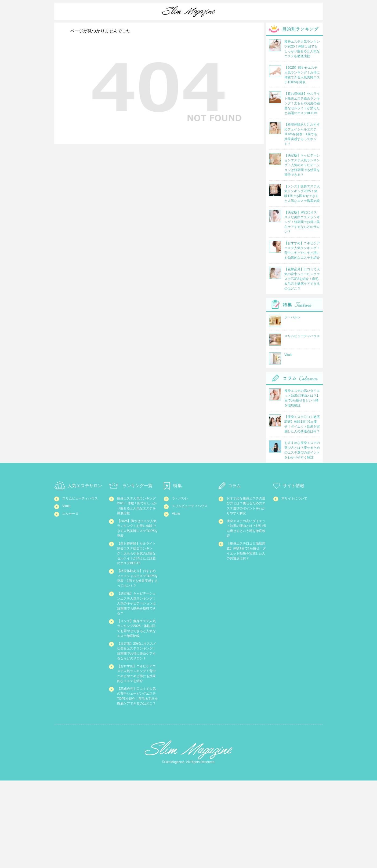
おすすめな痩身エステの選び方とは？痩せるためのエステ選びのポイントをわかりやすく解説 (247, 510)
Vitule (67, 514)
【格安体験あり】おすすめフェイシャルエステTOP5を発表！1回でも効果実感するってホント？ (137, 606)
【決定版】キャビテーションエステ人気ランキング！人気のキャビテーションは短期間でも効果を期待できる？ (137, 640)
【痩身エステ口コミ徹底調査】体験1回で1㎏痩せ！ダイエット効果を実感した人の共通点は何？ (247, 572)
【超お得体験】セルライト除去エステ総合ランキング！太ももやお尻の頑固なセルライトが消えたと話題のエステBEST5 (137, 569)
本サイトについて (298, 498)
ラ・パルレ (182, 498)
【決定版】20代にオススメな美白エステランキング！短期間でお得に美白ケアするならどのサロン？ (137, 708)
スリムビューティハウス (82, 501)
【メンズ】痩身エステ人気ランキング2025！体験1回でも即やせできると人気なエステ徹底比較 (138, 674)
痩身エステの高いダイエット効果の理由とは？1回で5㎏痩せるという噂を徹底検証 (247, 541)
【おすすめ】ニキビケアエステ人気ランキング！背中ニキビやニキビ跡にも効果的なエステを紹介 (137, 742)
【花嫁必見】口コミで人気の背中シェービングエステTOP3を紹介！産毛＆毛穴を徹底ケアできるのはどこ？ (137, 776)
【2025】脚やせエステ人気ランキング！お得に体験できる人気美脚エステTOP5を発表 (138, 535)
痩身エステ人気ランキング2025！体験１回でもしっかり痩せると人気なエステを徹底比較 (138, 507)
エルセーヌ (72, 524)
